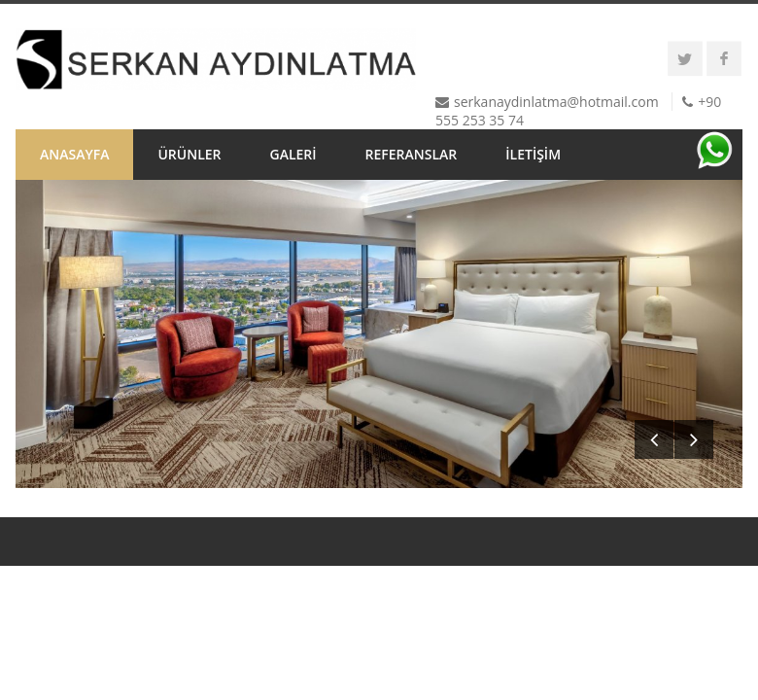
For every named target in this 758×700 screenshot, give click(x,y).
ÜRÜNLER (189, 154)
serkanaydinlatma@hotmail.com (556, 102)
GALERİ (293, 154)
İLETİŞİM (533, 154)
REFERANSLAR (412, 154)
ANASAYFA (74, 154)
